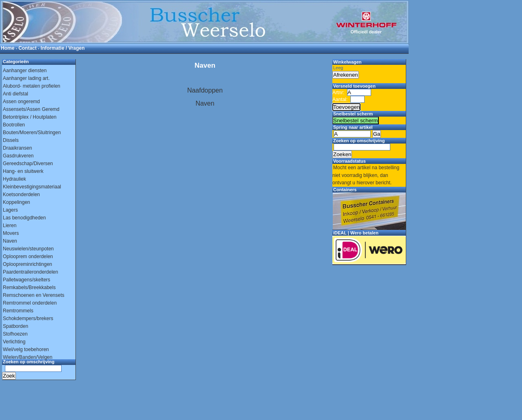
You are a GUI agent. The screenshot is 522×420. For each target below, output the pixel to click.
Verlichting (14, 342)
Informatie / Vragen (63, 48)
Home (8, 48)
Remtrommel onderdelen (30, 303)
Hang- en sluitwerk (23, 171)
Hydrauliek (14, 179)
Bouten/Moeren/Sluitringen (32, 133)
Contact (28, 48)
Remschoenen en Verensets (34, 295)
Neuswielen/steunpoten (28, 249)
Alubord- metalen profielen (32, 86)
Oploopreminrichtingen (28, 264)
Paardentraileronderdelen (30, 272)
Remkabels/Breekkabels (29, 287)
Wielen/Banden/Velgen (28, 357)
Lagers (10, 210)
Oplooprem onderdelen (28, 256)
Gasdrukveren (18, 156)
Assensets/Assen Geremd (31, 109)
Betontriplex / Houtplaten (30, 117)
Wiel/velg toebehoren (26, 349)
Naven (10, 241)
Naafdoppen (205, 90)
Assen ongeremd (21, 102)
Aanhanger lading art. (26, 78)
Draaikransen (17, 148)
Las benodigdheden (24, 218)
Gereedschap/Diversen (28, 164)
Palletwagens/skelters (27, 280)
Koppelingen (17, 202)
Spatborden (15, 326)
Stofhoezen (15, 334)
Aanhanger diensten (25, 71)
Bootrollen (14, 125)
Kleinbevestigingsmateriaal (32, 187)
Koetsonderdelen (21, 195)
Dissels (11, 140)
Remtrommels (18, 311)
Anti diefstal (15, 94)
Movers (11, 233)
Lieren (10, 225)
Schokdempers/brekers (28, 318)
